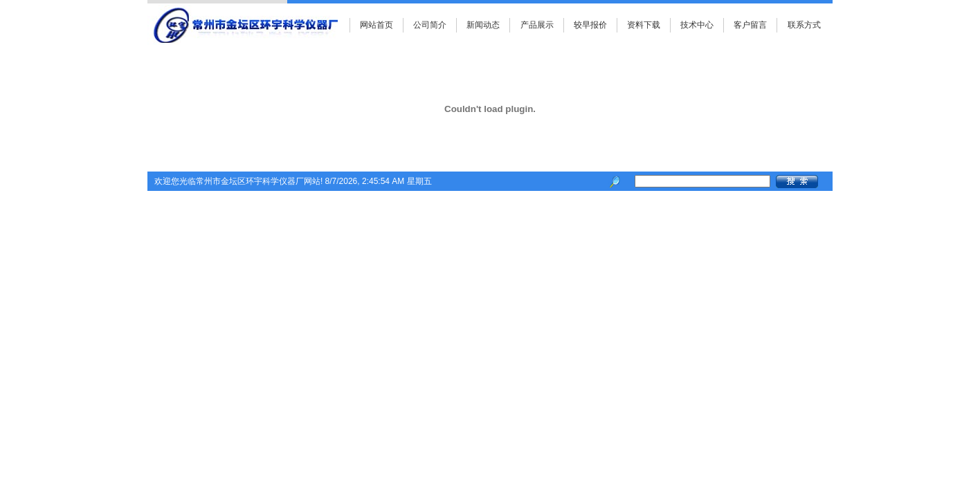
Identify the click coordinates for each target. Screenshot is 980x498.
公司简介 (430, 25)
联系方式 (804, 25)
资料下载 (644, 25)
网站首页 (376, 25)
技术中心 (697, 25)
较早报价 (590, 25)
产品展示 (537, 25)
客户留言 (750, 25)
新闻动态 (483, 25)
